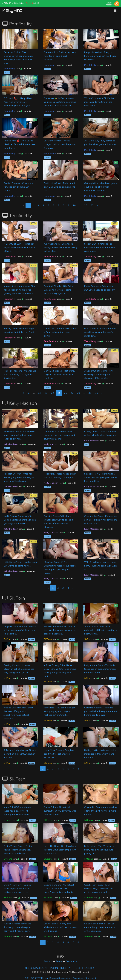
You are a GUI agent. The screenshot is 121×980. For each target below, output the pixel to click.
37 (92, 205)
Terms (59, 961)
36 (86, 205)
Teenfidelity (10, 256)
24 (53, 393)
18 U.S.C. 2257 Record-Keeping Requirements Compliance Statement (60, 978)
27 (72, 393)
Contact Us (72, 961)
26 (66, 393)
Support (48, 961)
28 (78, 393)
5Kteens (8, 820)
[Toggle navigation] (115, 11)
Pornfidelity (9, 69)
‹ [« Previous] (19, 393)
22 (40, 393)
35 (90, 393)
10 (74, 205)
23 (46, 393)
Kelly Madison (11, 444)
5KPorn (7, 639)
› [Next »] (98, 205)
